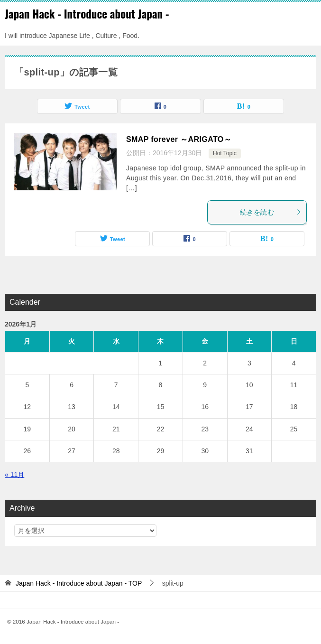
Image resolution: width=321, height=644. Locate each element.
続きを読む (271, 212)
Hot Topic (225, 153)
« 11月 (14, 475)
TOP (79, 583)
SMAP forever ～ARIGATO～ (179, 139)
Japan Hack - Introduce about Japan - (87, 14)
